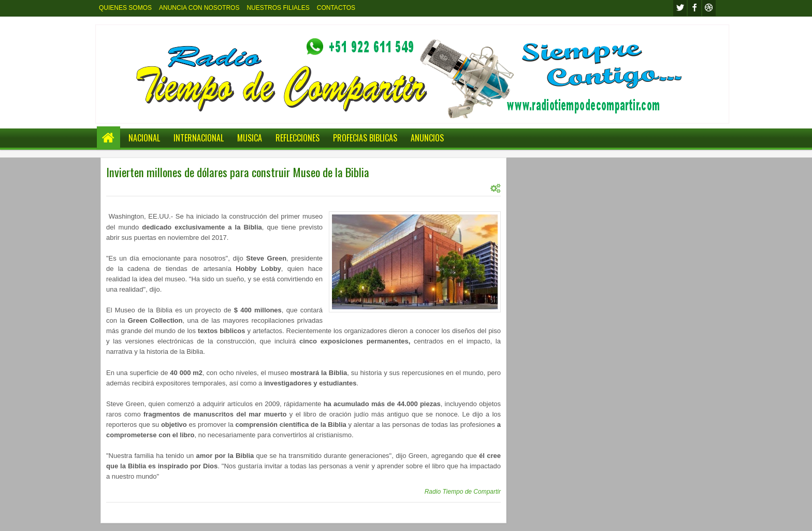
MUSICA (250, 138)
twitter (680, 8)
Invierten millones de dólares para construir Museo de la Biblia (238, 172)
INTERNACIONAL (199, 138)
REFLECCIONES (298, 138)
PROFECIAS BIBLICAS (365, 138)
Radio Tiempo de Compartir (463, 492)
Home (108, 138)
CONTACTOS (336, 8)
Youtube (709, 8)
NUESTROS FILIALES (278, 8)
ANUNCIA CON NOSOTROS (199, 8)
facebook (694, 8)
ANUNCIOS (427, 138)
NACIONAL (144, 138)
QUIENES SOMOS (125, 8)
